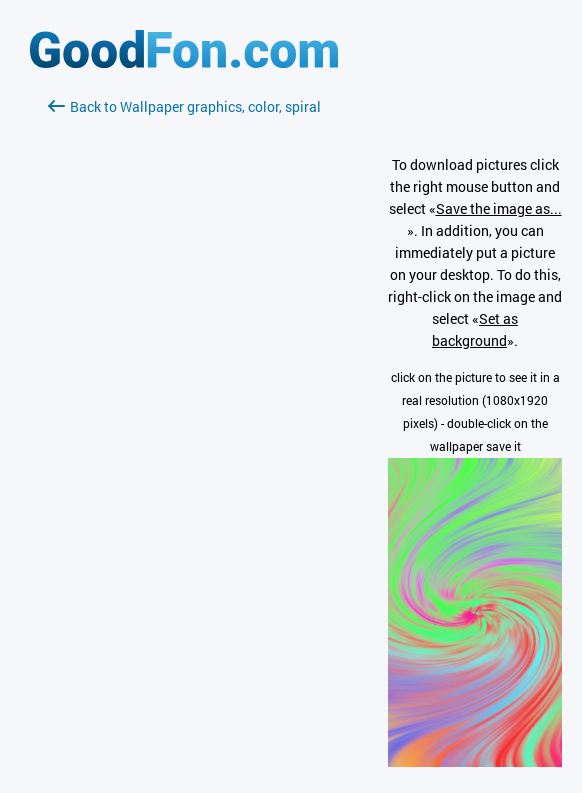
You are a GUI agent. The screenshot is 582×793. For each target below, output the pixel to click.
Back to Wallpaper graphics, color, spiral (184, 106)
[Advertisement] (184, 355)
